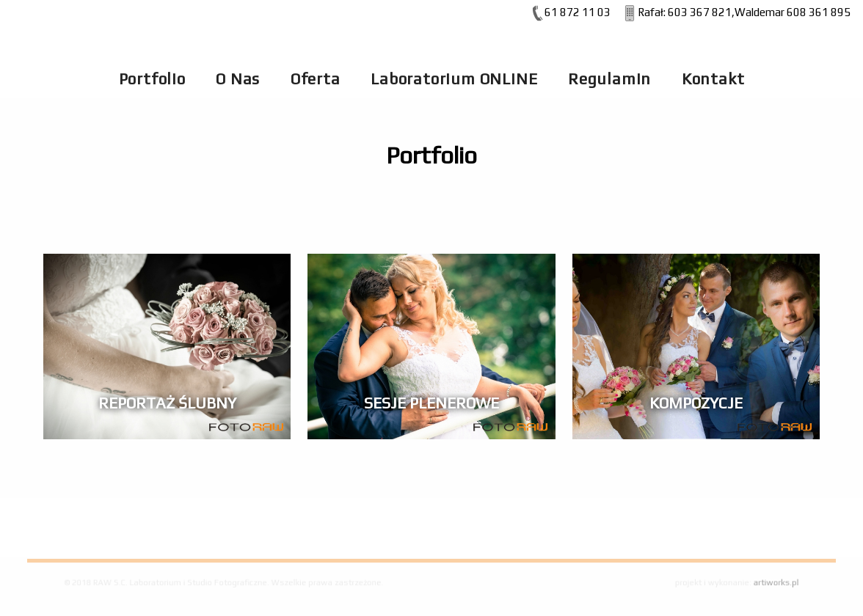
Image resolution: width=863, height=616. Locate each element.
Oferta (316, 79)
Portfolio (152, 79)
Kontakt (713, 79)
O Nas (238, 79)
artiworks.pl (764, 583)
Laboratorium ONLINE (454, 79)
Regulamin (609, 79)
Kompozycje (696, 403)
